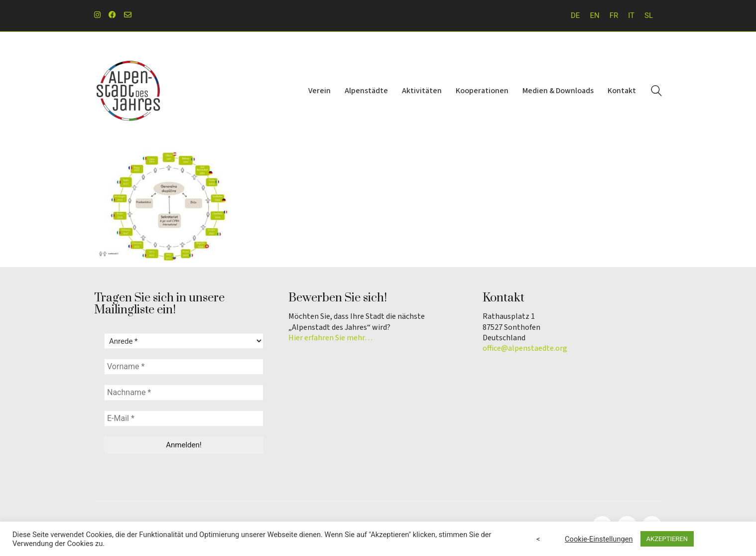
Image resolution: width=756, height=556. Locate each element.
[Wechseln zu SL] (649, 16)
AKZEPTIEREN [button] (667, 539)
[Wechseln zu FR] (614, 16)
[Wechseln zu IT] (631, 16)
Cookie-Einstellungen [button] (599, 539)
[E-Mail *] (184, 418)
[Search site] (656, 92)
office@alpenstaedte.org (525, 348)
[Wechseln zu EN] (594, 16)
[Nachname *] (184, 393)
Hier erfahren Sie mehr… (330, 338)
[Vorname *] (184, 367)
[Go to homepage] (129, 91)
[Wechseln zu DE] (575, 16)
